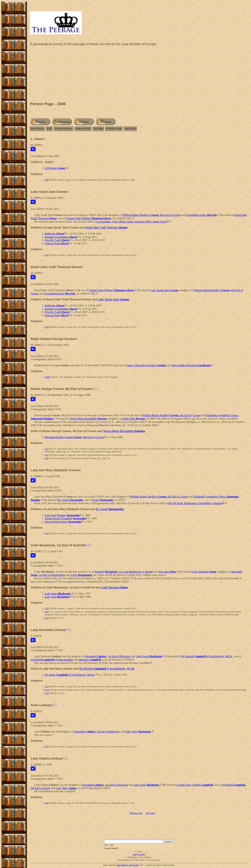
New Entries (37, 128)
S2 (47, 449)
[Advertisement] (139, 75)
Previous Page (114, 128)
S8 (47, 180)
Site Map (98, 128)
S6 (47, 612)
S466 (48, 377)
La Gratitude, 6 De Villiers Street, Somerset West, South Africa (132, 222)
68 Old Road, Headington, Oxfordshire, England (195, 503)
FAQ (49, 128)
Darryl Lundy (139, 854)
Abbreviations (83, 128)
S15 (47, 690)
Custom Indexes (63, 128)
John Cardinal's (122, 865)
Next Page (130, 128)
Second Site (134, 865)
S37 (47, 255)
